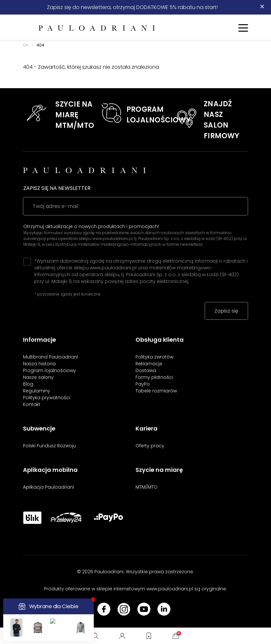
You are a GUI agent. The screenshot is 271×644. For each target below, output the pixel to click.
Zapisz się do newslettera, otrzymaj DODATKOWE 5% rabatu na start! (132, 7)
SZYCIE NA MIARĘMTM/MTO (75, 115)
